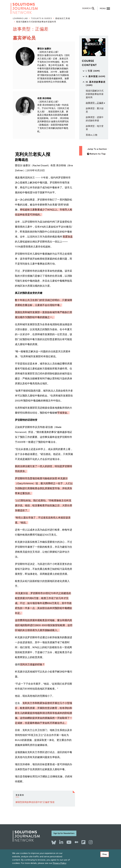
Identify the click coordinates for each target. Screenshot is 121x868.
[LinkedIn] (61, 842)
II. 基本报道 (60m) (96, 76)
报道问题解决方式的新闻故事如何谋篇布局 (36, 22)
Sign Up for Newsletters (64, 833)
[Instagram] (91, 842)
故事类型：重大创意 (95, 110)
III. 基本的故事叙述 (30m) (96, 84)
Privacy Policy (60, 864)
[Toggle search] (90, 8)
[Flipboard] (83, 842)
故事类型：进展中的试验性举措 (95, 119)
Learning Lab (20, 18)
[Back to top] (96, 154)
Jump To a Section (97, 149)
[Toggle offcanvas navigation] (105, 8)
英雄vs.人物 (92, 135)
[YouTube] (69, 842)
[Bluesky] (54, 841)
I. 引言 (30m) (93, 71)
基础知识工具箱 (63, 18)
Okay (105, 855)
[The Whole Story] (76, 842)
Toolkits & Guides (41, 18)
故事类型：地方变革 (95, 128)
